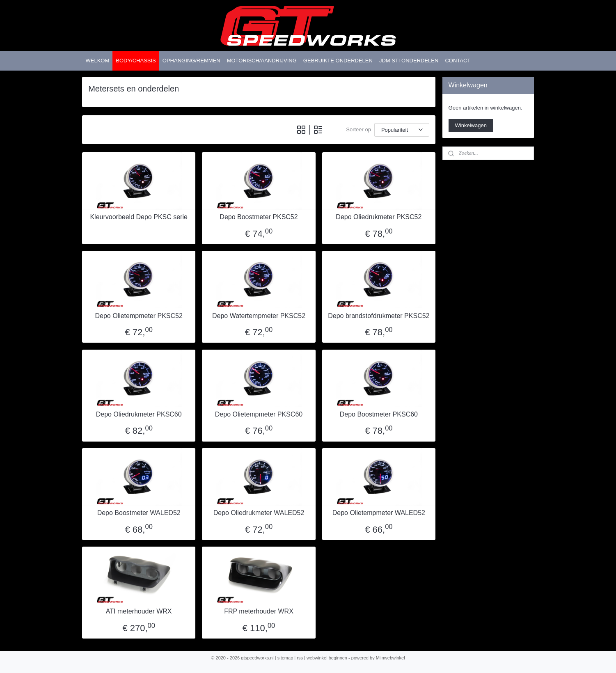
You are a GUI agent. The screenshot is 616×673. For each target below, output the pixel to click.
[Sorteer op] (402, 130)
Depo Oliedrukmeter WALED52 (259, 513)
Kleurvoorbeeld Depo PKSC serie (139, 217)
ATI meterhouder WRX (139, 611)
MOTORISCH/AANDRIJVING (262, 61)
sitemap (285, 658)
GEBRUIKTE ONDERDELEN (338, 61)
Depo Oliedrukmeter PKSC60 (139, 414)
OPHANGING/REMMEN (191, 61)
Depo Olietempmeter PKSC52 (139, 316)
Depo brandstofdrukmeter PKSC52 (379, 316)
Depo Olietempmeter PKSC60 (259, 414)
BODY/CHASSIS (136, 61)
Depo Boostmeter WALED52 (139, 513)
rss (300, 658)
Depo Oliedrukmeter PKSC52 (379, 217)
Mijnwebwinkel (390, 658)
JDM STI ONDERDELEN (409, 61)
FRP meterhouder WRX (259, 611)
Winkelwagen (471, 125)
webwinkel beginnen (327, 658)
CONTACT (458, 61)
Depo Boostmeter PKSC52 (259, 217)
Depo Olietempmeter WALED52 (379, 513)
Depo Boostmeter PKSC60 (379, 414)
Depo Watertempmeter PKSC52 (259, 316)
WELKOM (97, 61)
